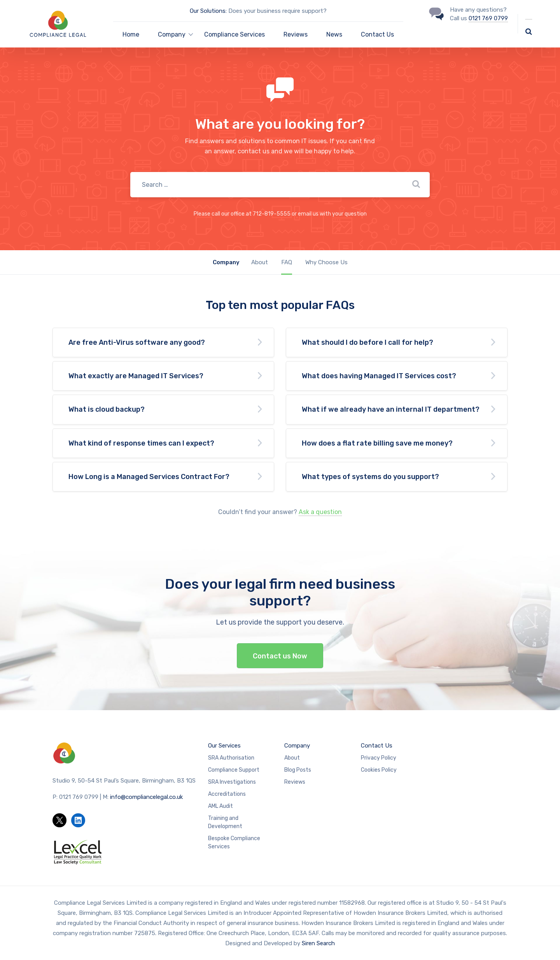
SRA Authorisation (231, 758)
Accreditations (227, 794)
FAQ (287, 262)
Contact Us (377, 34)
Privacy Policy (379, 758)
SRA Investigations (232, 782)
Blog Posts (298, 770)
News (334, 34)
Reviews (296, 34)
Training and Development (225, 822)
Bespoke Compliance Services (234, 842)
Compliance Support (234, 770)
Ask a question (320, 512)
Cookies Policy (379, 770)
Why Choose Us (326, 262)
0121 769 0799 (488, 18)
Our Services (224, 746)
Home (131, 34)
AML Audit (220, 806)
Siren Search (318, 943)
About (260, 262)
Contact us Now (280, 656)
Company (297, 746)
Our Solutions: (208, 11)
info (146, 797)
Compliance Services (234, 34)
